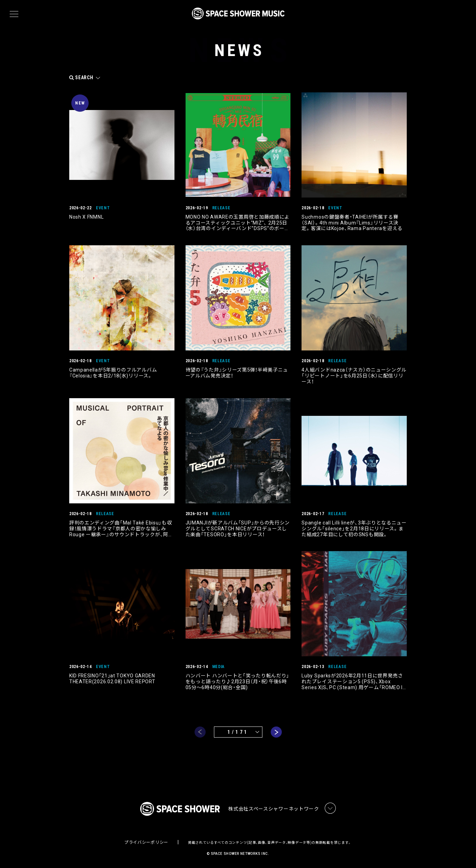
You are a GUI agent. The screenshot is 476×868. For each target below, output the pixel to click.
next (276, 732)
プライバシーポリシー (146, 842)
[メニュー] (14, 14)
